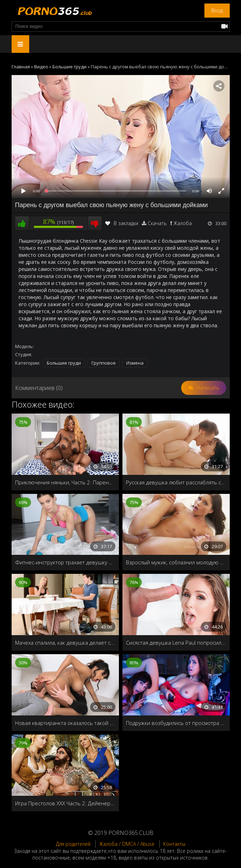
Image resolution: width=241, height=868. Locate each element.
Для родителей (73, 844)
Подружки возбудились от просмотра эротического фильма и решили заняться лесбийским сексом (176, 723)
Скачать (157, 223)
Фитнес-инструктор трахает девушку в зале (65, 562)
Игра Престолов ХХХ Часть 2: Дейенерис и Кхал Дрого (65, 803)
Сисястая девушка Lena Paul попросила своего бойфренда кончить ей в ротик (176, 643)
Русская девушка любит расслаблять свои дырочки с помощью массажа (176, 482)
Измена (135, 363)
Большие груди (64, 363)
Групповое (104, 363)
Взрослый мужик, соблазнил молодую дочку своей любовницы (176, 562)
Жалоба (183, 223)
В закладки (122, 223)
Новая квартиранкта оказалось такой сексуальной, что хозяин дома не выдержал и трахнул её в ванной (65, 723)
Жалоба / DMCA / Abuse (127, 844)
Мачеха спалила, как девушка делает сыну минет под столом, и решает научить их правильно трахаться (65, 643)
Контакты (174, 844)
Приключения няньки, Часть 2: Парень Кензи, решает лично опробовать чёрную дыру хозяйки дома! (65, 482)
